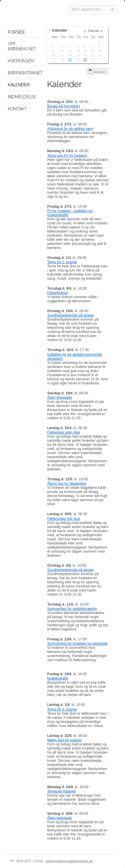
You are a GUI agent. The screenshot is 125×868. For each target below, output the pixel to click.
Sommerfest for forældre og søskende (77, 644)
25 (70, 59)
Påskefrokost (58, 293)
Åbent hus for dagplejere (67, 484)
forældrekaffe (58, 678)
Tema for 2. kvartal (62, 262)
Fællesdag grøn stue (64, 432)
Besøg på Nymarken (64, 106)
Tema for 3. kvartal (62, 709)
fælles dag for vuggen (64, 740)
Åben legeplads (60, 398)
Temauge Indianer (62, 791)
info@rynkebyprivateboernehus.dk (69, 861)
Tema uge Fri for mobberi (67, 156)
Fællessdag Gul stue (64, 519)
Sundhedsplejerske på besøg (71, 315)
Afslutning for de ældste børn (70, 129)
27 (85, 59)
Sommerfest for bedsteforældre (72, 609)
